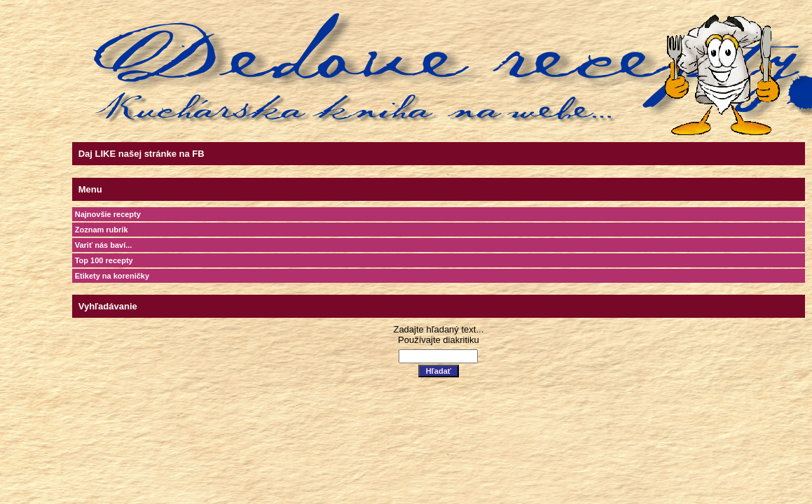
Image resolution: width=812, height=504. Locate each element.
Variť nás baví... (104, 245)
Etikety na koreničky (112, 276)
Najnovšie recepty (108, 214)
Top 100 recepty (104, 260)
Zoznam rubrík (102, 230)
